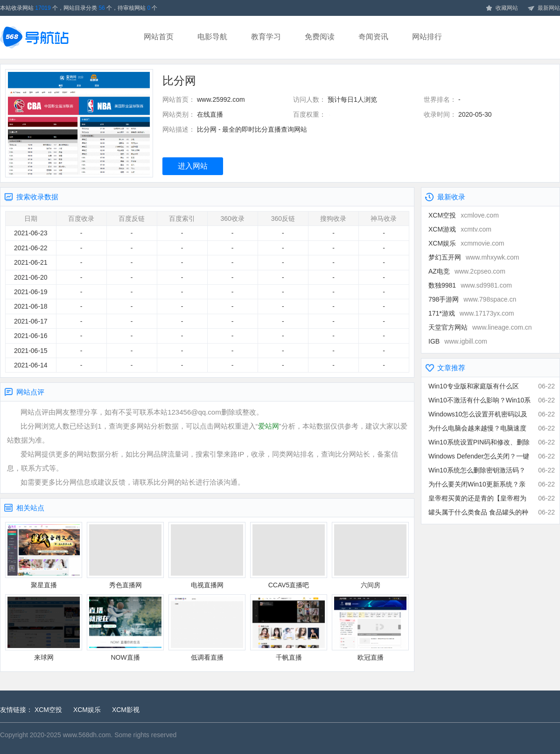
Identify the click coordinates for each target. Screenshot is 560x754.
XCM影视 (126, 710)
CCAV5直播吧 (289, 555)
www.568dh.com (87, 735)
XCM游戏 (460, 229)
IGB (458, 341)
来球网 (44, 628)
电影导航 (212, 37)
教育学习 (266, 37)
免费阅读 (320, 37)
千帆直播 (289, 628)
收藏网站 (502, 8)
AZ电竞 (467, 271)
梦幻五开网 (474, 257)
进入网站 (193, 166)
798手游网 (472, 299)
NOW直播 (125, 628)
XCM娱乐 (466, 243)
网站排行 (427, 37)
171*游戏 (471, 313)
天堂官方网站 (480, 327)
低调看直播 (207, 628)
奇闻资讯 (373, 37)
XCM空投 (464, 215)
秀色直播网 (125, 555)
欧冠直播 (370, 628)
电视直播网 (207, 555)
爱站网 (269, 426)
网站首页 (159, 37)
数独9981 (470, 285)
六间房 (370, 555)
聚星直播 (44, 555)
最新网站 (544, 8)
